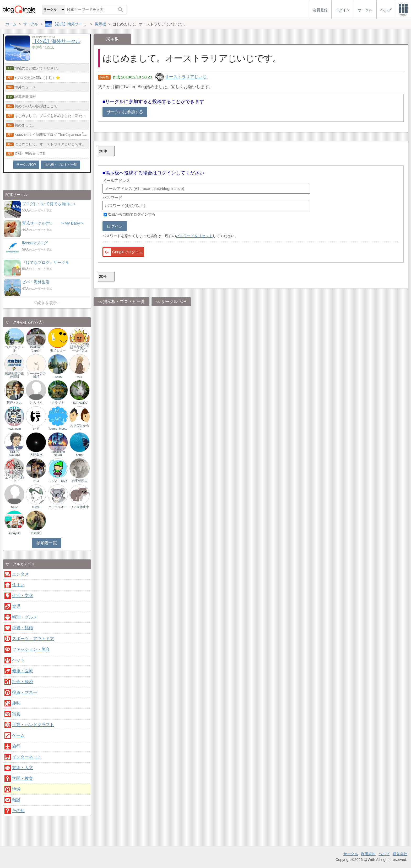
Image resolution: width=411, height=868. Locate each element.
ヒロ (36, 481)
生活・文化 (23, 596)
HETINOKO (80, 403)
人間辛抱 (36, 455)
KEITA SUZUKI (14, 453)
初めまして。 (25, 125)
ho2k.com (14, 429)
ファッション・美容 (31, 649)
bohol (80, 455)
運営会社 (400, 854)
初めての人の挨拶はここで (36, 106)
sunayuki (14, 533)
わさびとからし (80, 427)
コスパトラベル (14, 349)
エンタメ (20, 574)
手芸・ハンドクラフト (33, 725)
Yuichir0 (36, 533)
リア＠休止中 (80, 507)
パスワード (112, 198)
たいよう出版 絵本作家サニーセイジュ (80, 347)
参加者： (43, 47)
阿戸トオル (14, 403)
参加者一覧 (47, 543)
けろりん (36, 403)
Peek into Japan (36, 349)
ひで (36, 429)
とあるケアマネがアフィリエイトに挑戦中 (14, 476)
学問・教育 (23, 778)
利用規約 (368, 854)
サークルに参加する (125, 112)
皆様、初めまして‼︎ (29, 153)
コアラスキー (58, 507)
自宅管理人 (80, 481)
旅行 (16, 746)
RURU (58, 377)
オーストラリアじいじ (186, 77)
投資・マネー (25, 692)
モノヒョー (58, 350)
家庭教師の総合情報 (14, 375)
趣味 (16, 703)
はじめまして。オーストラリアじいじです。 (50, 144)
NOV (14, 507)
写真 (16, 714)
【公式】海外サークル (56, 41)
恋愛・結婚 (23, 628)
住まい (18, 585)
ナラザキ (58, 403)
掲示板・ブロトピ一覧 (124, 302)
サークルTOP (174, 302)
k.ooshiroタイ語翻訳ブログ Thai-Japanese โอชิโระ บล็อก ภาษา (52, 135)
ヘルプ (384, 854)
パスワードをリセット (194, 236)
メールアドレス (116, 181)
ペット (18, 660)
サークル (351, 854)
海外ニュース (25, 87)
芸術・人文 (23, 768)
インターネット (27, 757)
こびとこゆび (58, 481)
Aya (80, 377)
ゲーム (18, 735)
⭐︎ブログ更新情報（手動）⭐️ (37, 78)
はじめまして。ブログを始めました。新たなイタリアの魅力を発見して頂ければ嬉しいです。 (52, 116)
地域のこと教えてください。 (38, 68)
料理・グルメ (25, 617)
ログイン (115, 226)
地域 (16, 789)
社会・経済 (23, 682)
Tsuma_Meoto (58, 429)
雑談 (16, 800)
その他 (18, 811)
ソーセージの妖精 (36, 375)
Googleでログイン (123, 252)
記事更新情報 (25, 97)
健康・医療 (23, 671)
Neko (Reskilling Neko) (58, 452)
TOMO (36, 507)
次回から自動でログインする (132, 215)
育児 (16, 606)
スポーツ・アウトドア (33, 639)
